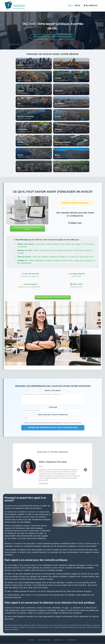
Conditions (32, 640)
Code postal (53, 407)
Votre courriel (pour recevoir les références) (53, 415)
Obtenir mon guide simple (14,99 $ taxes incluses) (28, 228)
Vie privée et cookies (44, 640)
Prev (19, 470)
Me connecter (91, 5)
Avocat (77, 5)
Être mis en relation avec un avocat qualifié (52, 37)
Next (85, 470)
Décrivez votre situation (53, 390)
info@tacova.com (58, 640)
